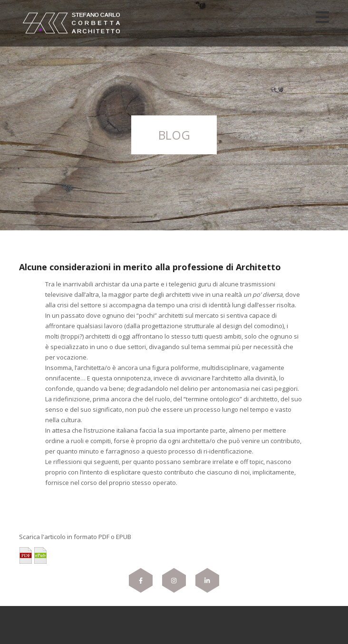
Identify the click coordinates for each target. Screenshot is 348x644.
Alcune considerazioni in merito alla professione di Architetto (150, 267)
